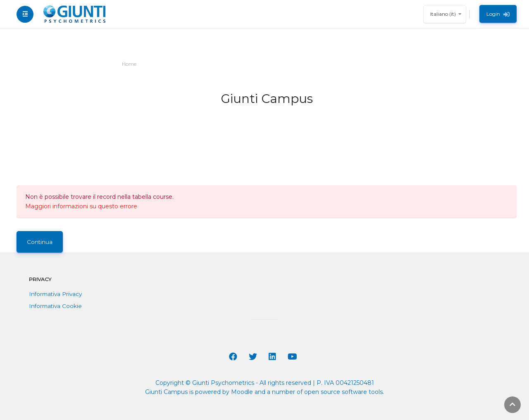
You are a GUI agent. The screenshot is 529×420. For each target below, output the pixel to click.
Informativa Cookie (55, 306)
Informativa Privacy (55, 294)
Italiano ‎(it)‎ (443, 14)
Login (498, 14)
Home (129, 64)
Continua (40, 242)
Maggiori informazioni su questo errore (81, 206)
